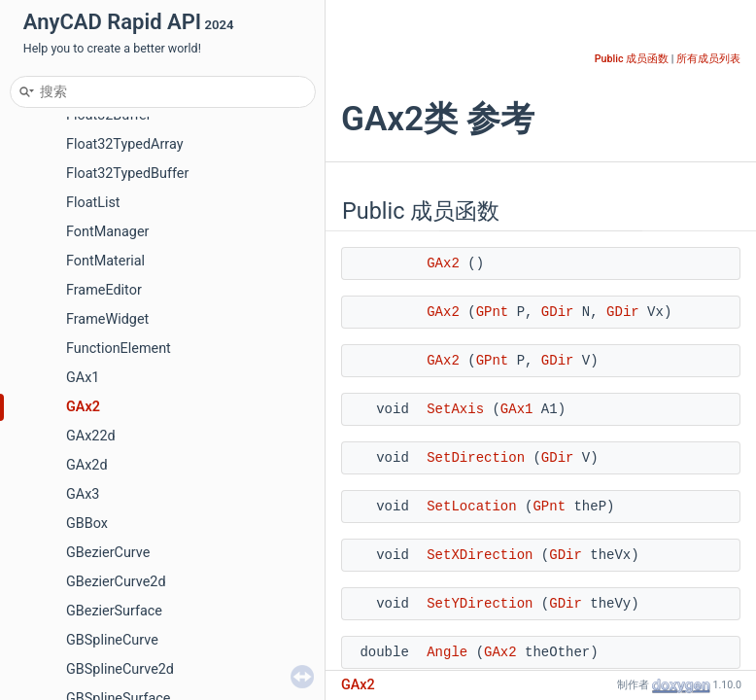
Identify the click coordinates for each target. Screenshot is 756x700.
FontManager (107, 232)
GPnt (493, 312)
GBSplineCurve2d (120, 669)
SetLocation (471, 507)
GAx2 (83, 407)
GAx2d (87, 465)
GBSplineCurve (112, 640)
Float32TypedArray (124, 144)
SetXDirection (480, 555)
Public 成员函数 (632, 59)
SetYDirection (480, 604)
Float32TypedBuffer (127, 174)
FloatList (93, 203)
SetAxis (455, 409)
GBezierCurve (108, 553)
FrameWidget (107, 319)
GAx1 (83, 378)
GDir (558, 312)
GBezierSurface (114, 611)
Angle (447, 652)
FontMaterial (105, 261)
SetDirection (476, 458)
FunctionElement (119, 349)
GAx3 (83, 494)
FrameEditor (104, 290)
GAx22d (91, 436)
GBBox (87, 524)
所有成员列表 (708, 59)
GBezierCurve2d (116, 582)
